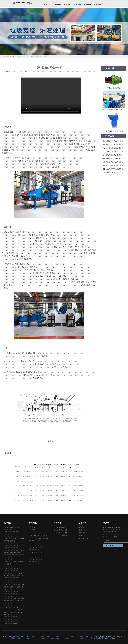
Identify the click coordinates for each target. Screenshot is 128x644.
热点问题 (67, 4)
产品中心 (57, 4)
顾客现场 (77, 4)
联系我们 (97, 4)
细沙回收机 (82, 527)
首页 (45, 4)
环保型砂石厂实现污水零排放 (113, 172)
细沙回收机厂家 (83, 538)
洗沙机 (81, 536)
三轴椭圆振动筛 (114, 88)
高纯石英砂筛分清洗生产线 (114, 110)
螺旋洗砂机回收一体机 (61, 530)
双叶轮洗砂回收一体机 (61, 533)
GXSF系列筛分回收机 (60, 536)
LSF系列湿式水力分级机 (114, 131)
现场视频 (87, 4)
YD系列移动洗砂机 (60, 527)
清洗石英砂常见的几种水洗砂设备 (114, 141)
